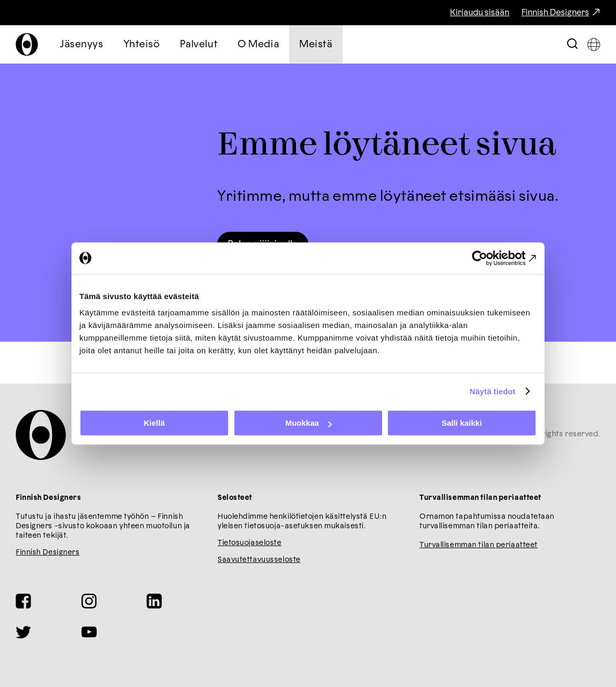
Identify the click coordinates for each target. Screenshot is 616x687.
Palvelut (199, 44)
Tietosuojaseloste (250, 543)
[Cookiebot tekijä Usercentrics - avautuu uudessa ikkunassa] (491, 258)
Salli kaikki (462, 423)
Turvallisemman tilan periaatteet (479, 545)
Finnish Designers (555, 13)
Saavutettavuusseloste (259, 560)
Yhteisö (142, 44)
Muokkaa (309, 423)
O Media (258, 44)
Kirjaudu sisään (480, 13)
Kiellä (154, 423)
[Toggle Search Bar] (572, 44)
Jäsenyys (82, 44)
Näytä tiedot (493, 391)
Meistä (316, 44)
